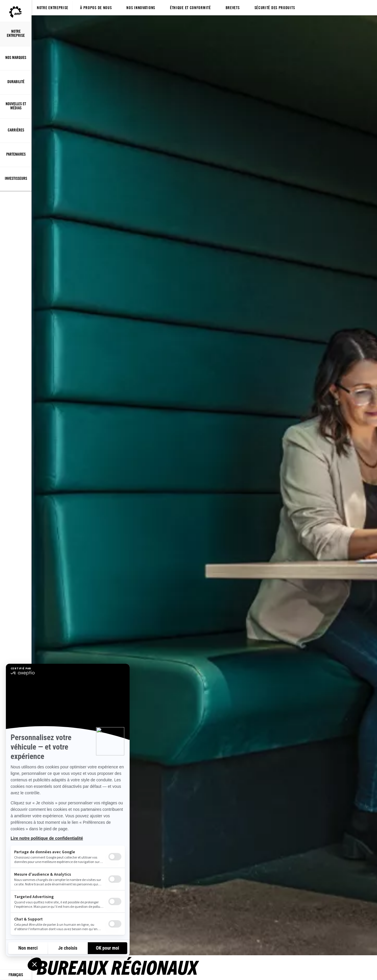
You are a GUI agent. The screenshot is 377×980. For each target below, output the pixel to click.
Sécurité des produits (275, 8)
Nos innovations (141, 8)
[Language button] (16, 975)
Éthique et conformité (190, 8)
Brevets (233, 8)
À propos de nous (96, 8)
